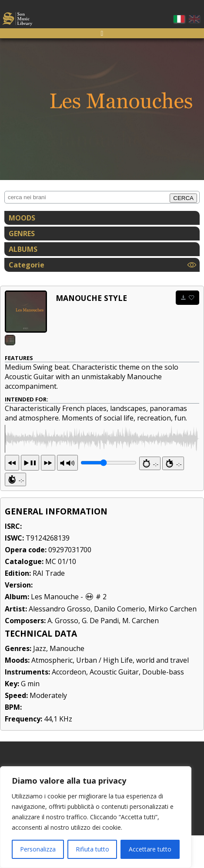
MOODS (22, 218)
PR (67, 495)
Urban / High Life (104, 693)
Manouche (67, 681)
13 (30, 495)
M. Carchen (140, 653)
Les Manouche (55, 629)
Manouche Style (91, 298)
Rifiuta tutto (92, 849)
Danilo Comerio (119, 641)
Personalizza (38, 849)
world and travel (162, 693)
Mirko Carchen (172, 641)
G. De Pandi (100, 653)
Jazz (40, 681)
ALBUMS (23, 249)
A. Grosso (63, 653)
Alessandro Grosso (60, 641)
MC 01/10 (61, 594)
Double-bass (163, 704)
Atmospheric (52, 693)
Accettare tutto (150, 849)
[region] (96, 817)
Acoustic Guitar (114, 704)
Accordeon (69, 704)
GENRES (22, 234)
